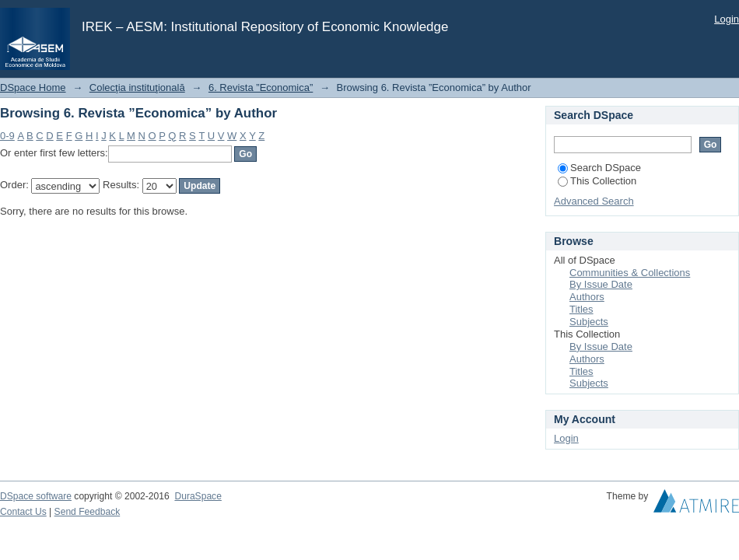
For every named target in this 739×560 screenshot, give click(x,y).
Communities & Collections (630, 273)
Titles (581, 309)
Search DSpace (599, 168)
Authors (587, 297)
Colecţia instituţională (137, 87)
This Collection (597, 181)
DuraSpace (198, 496)
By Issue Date (601, 284)
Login (727, 19)
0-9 (7, 136)
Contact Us (23, 512)
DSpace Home (33, 87)
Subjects (589, 322)
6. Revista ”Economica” (261, 87)
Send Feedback (88, 512)
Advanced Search (594, 201)
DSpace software (36, 496)
